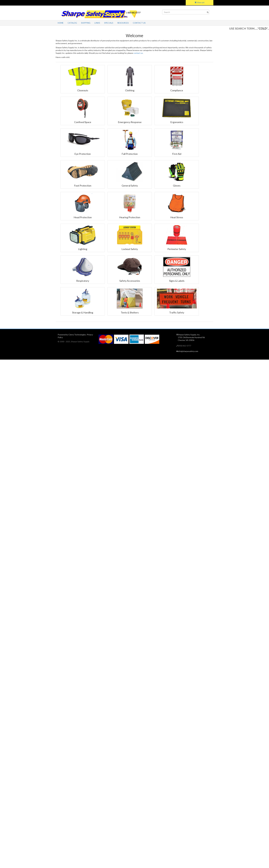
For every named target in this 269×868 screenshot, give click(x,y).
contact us (138, 53)
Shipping (86, 23)
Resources (123, 23)
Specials (109, 23)
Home (61, 23)
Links (97, 23)
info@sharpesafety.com (188, 351)
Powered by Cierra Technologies (72, 335)
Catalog (72, 23)
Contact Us (139, 23)
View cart (200, 3)
